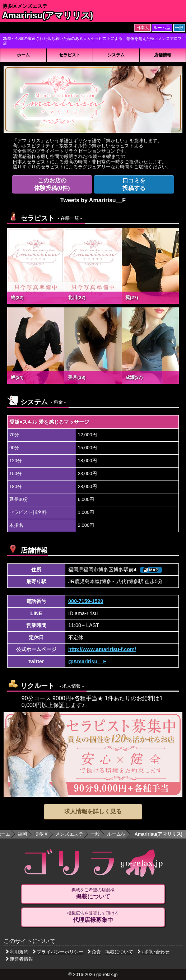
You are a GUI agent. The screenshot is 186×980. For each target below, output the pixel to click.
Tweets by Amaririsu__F (93, 200)
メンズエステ (69, 834)
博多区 (41, 834)
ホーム (23, 55)
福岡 (22, 834)
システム (116, 55)
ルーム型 (116, 834)
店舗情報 (163, 55)
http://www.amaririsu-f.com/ (102, 649)
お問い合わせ (154, 952)
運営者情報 (19, 959)
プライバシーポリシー (58, 952)
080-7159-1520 (86, 601)
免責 (94, 952)
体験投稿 (52, 184)
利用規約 (17, 952)
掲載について (119, 952)
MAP (151, 570)
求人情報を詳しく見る (93, 811)
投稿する (134, 184)
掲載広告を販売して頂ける (93, 917)
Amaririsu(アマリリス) (48, 15)
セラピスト (70, 55)
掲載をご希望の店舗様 (93, 894)
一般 (95, 834)
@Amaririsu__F (87, 661)
